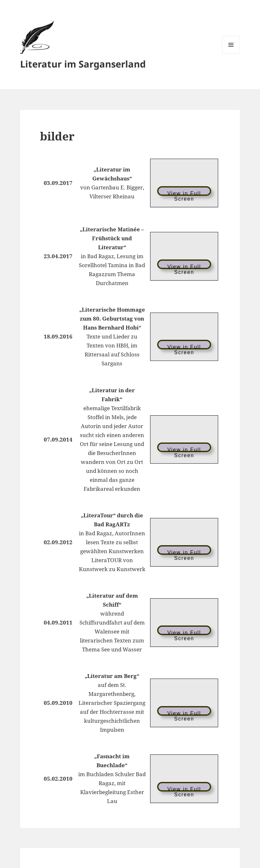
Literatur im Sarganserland (83, 64)
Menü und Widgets (231, 54)
